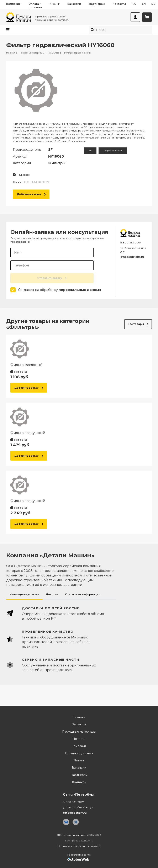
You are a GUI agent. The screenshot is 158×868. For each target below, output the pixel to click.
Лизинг (55, 4)
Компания (13, 4)
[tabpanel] (79, 639)
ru (134, 4)
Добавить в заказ (31, 194)
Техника (79, 717)
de (153, 4)
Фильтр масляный (27, 365)
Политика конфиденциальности (79, 846)
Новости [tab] (52, 594)
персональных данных (80, 290)
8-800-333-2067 (131, 243)
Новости (79, 739)
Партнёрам (97, 4)
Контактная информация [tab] (83, 594)
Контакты (119, 4)
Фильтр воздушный (28, 433)
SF (90, 150)
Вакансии (74, 4)
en (144, 4)
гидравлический (113, 150)
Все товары (138, 324)
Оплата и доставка (35, 6)
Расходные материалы (79, 732)
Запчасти (79, 724)
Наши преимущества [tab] (24, 594)
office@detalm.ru (132, 257)
